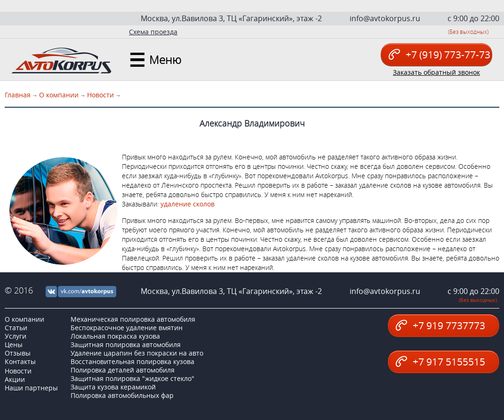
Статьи (16, 328)
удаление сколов (188, 204)
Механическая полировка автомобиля (133, 319)
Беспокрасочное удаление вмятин (127, 328)
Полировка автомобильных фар (122, 395)
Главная (18, 95)
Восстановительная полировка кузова (132, 361)
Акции (15, 379)
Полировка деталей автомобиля (123, 370)
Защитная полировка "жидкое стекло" (132, 378)
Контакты (20, 361)
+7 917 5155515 (440, 362)
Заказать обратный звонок (436, 72)
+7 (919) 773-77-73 (440, 55)
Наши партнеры (31, 388)
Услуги (16, 336)
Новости (100, 95)
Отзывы (18, 353)
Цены (14, 345)
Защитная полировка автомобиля (126, 345)
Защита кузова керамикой (113, 387)
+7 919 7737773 (440, 325)
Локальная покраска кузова (115, 336)
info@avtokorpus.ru (385, 18)
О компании (59, 95)
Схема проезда (153, 32)
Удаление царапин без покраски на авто (137, 353)
